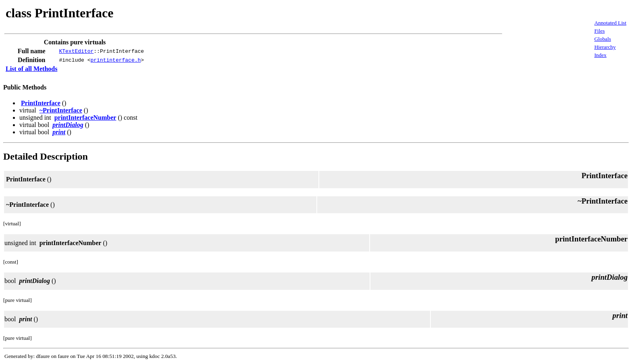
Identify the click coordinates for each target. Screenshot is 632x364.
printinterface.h (115, 60)
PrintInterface (41, 103)
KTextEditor (76, 51)
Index (600, 55)
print (59, 132)
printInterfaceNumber (85, 118)
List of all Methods (31, 69)
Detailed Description (46, 156)
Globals (602, 39)
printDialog (68, 125)
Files (599, 31)
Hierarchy (605, 47)
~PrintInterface (61, 110)
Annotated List (610, 23)
